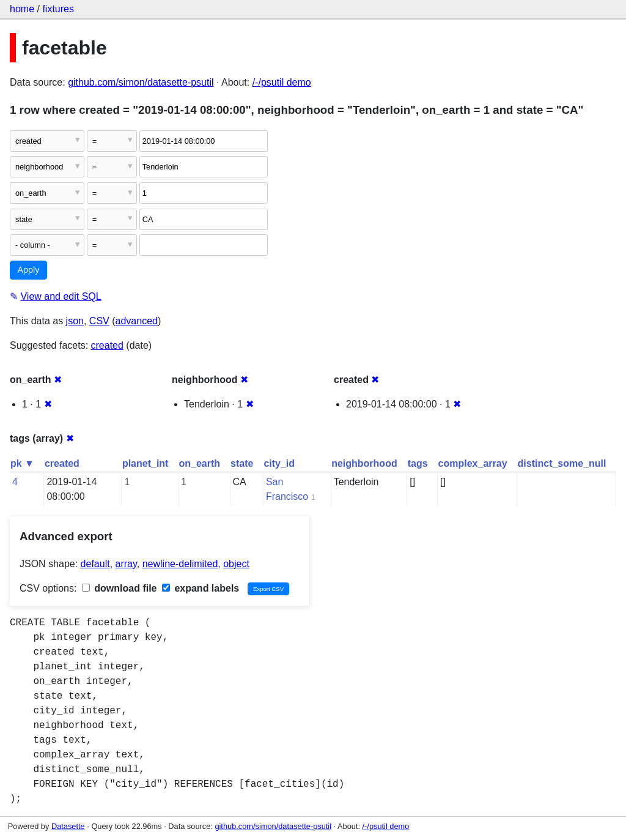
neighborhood (364, 463)
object (236, 564)
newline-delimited (180, 564)
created (107, 345)
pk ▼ (22, 463)
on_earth (199, 463)
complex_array (473, 463)
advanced (137, 321)
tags (418, 463)
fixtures (58, 9)
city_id (279, 463)
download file (120, 588)
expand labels (201, 588)
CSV (99, 321)
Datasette (68, 826)
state (242, 463)
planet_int (145, 463)
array (126, 564)
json (75, 321)
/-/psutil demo (282, 82)
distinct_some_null (562, 463)
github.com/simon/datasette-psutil (141, 82)
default (95, 564)
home (22, 9)
